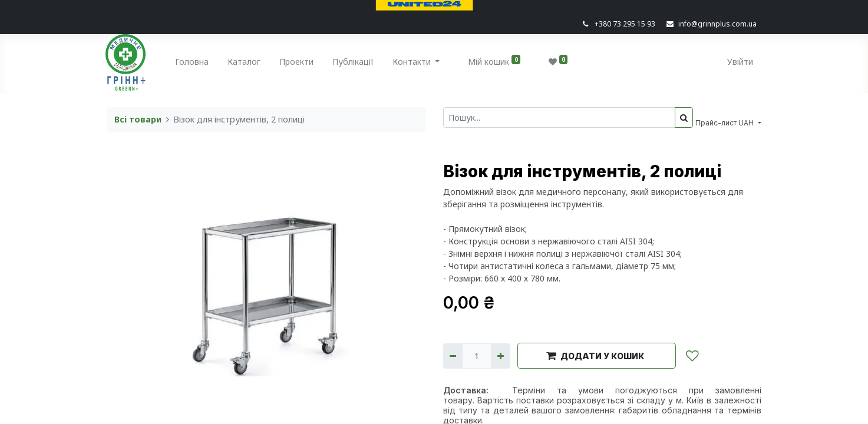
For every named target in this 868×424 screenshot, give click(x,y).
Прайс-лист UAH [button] (725, 123)
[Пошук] (684, 117)
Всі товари (138, 119)
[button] (597, 356)
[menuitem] (193, 64)
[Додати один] (501, 356)
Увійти (739, 62)
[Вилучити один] (453, 356)
